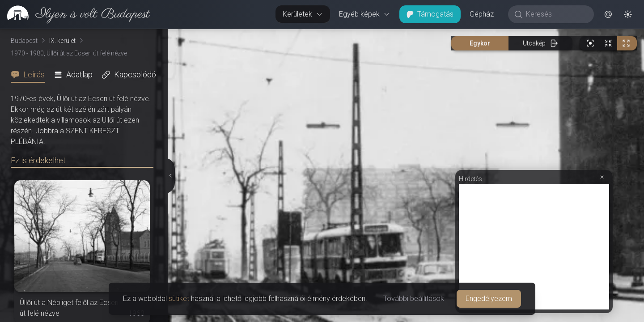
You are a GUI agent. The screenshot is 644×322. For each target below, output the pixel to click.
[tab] (30, 75)
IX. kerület (62, 41)
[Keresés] (556, 14)
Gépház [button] (482, 14)
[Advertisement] (534, 247)
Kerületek (303, 14)
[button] (608, 14)
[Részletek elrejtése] (170, 176)
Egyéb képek (365, 14)
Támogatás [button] (430, 14)
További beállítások (414, 299)
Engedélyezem (489, 299)
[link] (75, 14)
